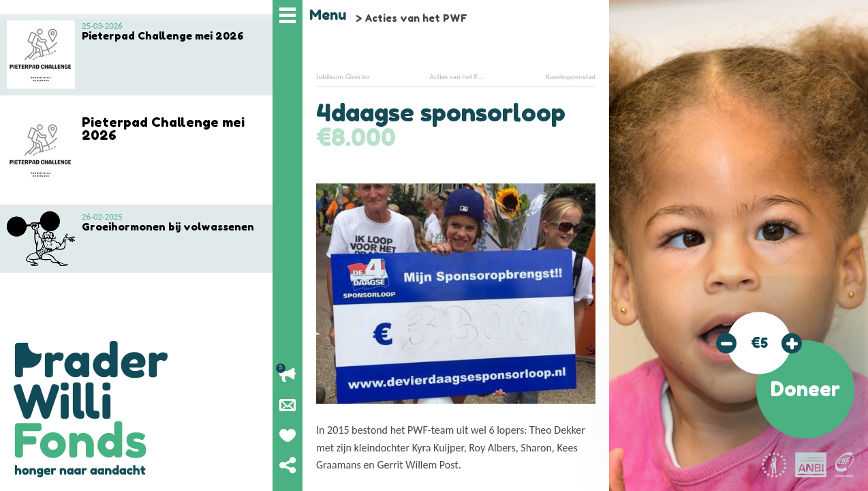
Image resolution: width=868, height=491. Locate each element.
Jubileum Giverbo (343, 77)
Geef (288, 435)
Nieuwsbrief (288, 405)
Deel (288, 465)
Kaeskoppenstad (571, 77)
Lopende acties (288, 375)
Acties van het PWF (416, 18)
